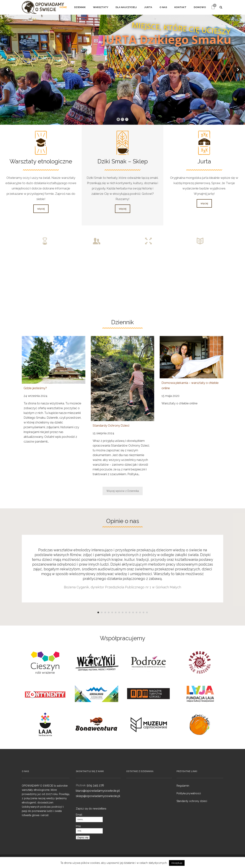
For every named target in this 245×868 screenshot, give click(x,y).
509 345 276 (95, 785)
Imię (78, 826)
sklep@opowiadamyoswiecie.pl (98, 796)
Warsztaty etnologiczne (41, 161)
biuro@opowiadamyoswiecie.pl (98, 791)
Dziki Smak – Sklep (123, 161)
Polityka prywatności (189, 793)
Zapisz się (83, 837)
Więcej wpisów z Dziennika (123, 491)
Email (79, 815)
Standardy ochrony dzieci (192, 801)
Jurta (204, 161)
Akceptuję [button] (177, 863)
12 (137, 612)
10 (130, 612)
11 (133, 612)
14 (143, 612)
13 (140, 612)
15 (147, 612)
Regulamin (183, 786)
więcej (41, 209)
